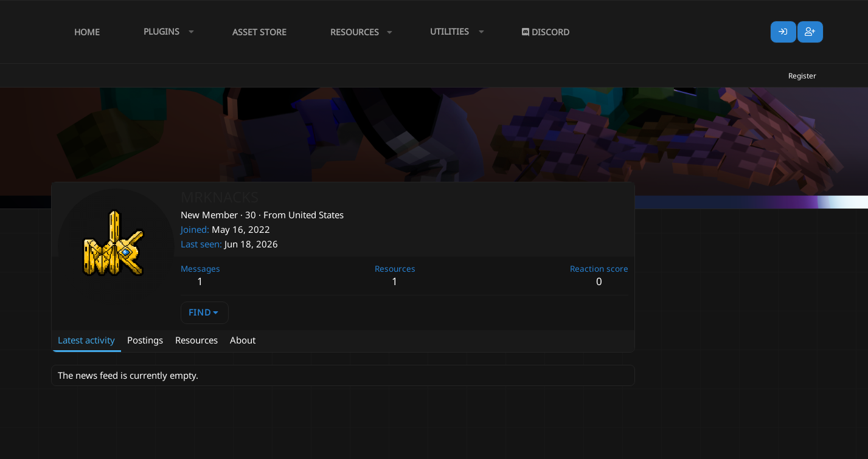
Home (87, 32)
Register (802, 76)
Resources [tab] (196, 340)
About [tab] (243, 340)
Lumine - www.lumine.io (780, 447)
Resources (355, 32)
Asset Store (259, 32)
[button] (166, 32)
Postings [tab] (145, 340)
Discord (546, 32)
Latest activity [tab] (86, 340)
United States (316, 215)
